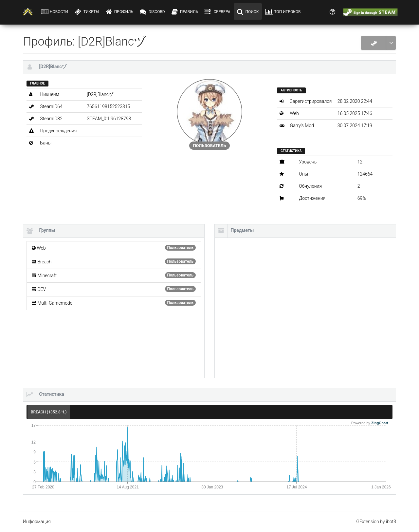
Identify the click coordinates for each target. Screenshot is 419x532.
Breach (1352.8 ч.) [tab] (49, 412)
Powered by (370, 423)
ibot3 (391, 522)
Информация (37, 522)
